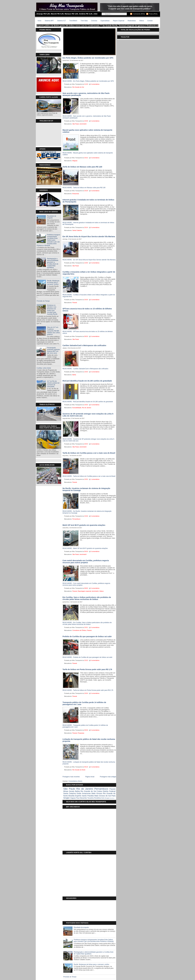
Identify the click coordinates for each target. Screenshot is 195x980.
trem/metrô (83, 124)
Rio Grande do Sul (78, 87)
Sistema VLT (62, 21)
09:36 (86, 730)
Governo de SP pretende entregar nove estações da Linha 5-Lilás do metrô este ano (88, 415)
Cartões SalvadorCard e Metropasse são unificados (84, 345)
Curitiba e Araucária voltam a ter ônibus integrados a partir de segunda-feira (89, 273)
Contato (150, 21)
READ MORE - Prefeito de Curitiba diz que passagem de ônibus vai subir (87, 657)
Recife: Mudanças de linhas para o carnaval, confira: (53, 282)
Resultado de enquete (52, 217)
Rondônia (97, 798)
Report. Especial (119, 21)
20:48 (86, 121)
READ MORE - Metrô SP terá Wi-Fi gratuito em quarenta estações (85, 548)
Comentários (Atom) (75, 781)
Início (39, 21)
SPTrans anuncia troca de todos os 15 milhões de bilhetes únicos (87, 310)
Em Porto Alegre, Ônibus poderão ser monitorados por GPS (88, 58)
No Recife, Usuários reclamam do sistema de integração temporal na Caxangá (86, 489)
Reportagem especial (84, 591)
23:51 (86, 627)
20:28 (86, 191)
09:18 (86, 767)
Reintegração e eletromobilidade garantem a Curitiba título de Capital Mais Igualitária (53, 263)
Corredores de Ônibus (79, 630)
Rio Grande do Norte (79, 770)
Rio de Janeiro (87, 408)
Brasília (71, 796)
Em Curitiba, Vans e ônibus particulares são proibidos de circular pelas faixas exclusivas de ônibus (87, 598)
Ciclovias (94, 21)
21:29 (86, 84)
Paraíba (90, 796)
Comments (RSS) (139, 14)
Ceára (99, 791)
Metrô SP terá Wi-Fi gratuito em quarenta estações (84, 525)
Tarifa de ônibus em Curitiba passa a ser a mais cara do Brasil (89, 453)
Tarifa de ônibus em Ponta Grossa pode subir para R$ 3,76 (87, 669)
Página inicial (90, 777)
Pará (113, 796)
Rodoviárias (132, 21)
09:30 (86, 551)
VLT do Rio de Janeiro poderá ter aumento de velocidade (53, 384)
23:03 (86, 372)
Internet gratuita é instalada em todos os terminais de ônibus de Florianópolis (88, 201)
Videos (142, 21)
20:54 (86, 444)
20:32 (86, 158)
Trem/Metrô (73, 21)
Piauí (78, 798)
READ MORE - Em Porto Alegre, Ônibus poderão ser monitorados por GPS (88, 81)
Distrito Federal (109, 791)
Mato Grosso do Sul (103, 796)
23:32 (86, 660)
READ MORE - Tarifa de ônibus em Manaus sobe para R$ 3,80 (84, 188)
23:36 (86, 516)
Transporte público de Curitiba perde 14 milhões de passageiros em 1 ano (84, 703)
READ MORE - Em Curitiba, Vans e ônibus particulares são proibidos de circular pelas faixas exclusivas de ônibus (87, 623)
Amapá (107, 798)
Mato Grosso (97, 793)
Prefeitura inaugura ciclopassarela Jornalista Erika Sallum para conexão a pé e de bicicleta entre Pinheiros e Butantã (48, 240)
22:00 (86, 263)
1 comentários (95, 479)
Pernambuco (76, 519)
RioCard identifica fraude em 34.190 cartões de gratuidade (87, 381)
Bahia (74, 375)
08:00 (86, 588)
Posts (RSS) (153, 14)
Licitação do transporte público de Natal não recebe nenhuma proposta (89, 740)
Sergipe (66, 798)
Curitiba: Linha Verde (44, 368)
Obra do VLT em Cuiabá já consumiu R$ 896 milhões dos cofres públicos (53, 331)
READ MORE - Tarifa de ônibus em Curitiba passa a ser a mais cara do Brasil (89, 476)
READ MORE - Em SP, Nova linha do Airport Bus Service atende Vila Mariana (89, 260)
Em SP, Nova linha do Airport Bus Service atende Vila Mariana (89, 237)
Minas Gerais (69, 791)
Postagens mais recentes (71, 777)
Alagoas (75, 161)
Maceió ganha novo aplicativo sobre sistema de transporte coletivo (87, 131)
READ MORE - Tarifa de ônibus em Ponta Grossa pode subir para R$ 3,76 (88, 690)
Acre (103, 798)
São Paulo (76, 124)
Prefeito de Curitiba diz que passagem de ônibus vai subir (87, 636)
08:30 (86, 336)
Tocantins (91, 798)
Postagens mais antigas (108, 777)
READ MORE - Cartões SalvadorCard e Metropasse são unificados (85, 369)
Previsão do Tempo (43, 301)
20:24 (86, 227)
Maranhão (83, 798)
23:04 (86, 693)
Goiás (79, 793)
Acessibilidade (77, 408)
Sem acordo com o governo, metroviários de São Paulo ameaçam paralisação (86, 94)
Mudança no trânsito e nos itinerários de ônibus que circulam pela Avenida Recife (52, 310)
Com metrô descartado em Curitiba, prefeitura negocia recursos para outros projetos (86, 562)
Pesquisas (81, 733)
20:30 (86, 300)
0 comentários (95, 84)
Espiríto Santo (81, 796)
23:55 (86, 479)
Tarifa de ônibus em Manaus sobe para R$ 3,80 (82, 167)
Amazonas (76, 194)
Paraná (75, 303)
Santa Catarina (77, 230)
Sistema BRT (49, 21)
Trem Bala (84, 21)
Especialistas (105, 21)
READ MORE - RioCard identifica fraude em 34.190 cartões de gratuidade (88, 402)
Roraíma (112, 798)
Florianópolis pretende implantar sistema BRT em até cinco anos (53, 350)
